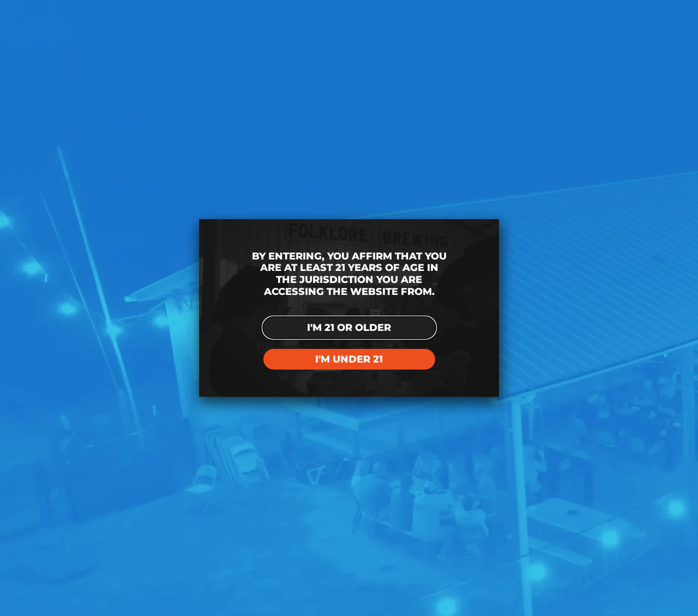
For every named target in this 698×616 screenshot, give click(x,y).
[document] (349, 308)
